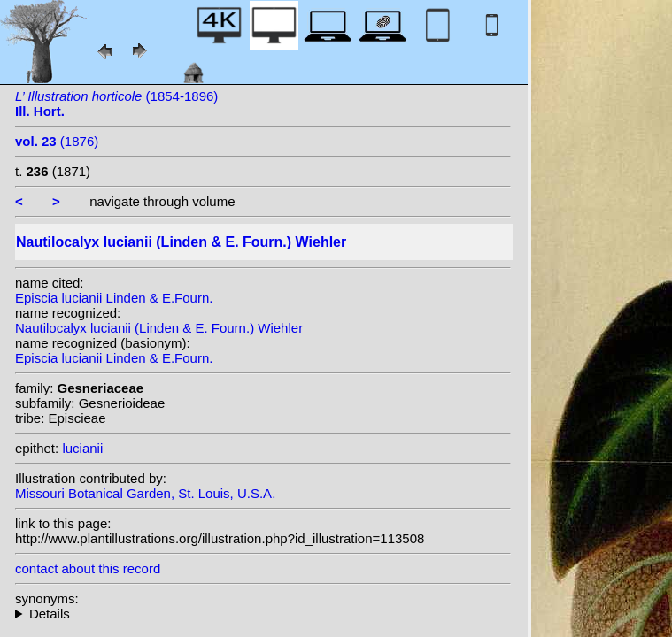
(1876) (57, 141)
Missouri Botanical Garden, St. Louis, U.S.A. (145, 493)
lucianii (82, 448)
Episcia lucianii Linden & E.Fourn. (114, 298)
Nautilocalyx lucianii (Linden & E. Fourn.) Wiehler (159, 328)
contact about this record (88, 568)
